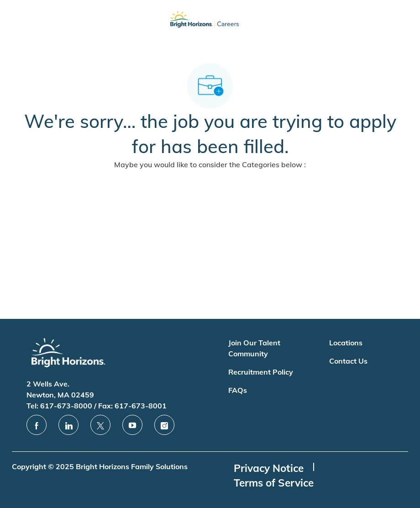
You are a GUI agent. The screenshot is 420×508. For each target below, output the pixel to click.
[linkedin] (68, 425)
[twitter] (100, 425)
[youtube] (132, 425)
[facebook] (37, 425)
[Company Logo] (205, 21)
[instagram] (164, 425)
